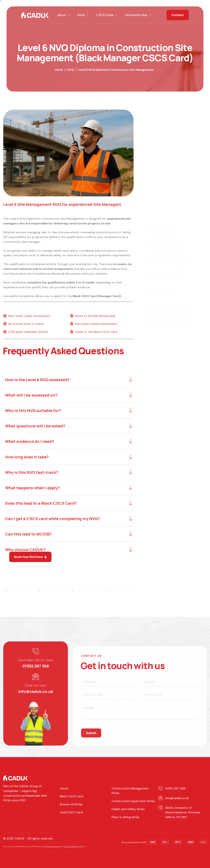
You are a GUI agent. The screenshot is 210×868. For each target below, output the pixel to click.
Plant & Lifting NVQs (125, 817)
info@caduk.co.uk (36, 755)
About (63, 15)
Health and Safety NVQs (128, 809)
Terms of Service (71, 847)
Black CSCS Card (72, 796)
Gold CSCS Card (71, 812)
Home (59, 70)
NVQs (83, 15)
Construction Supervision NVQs (133, 801)
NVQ (70, 70)
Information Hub (138, 15)
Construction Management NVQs (130, 791)
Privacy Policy (52, 847)
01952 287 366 (36, 730)
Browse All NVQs (71, 804)
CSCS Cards (107, 15)
